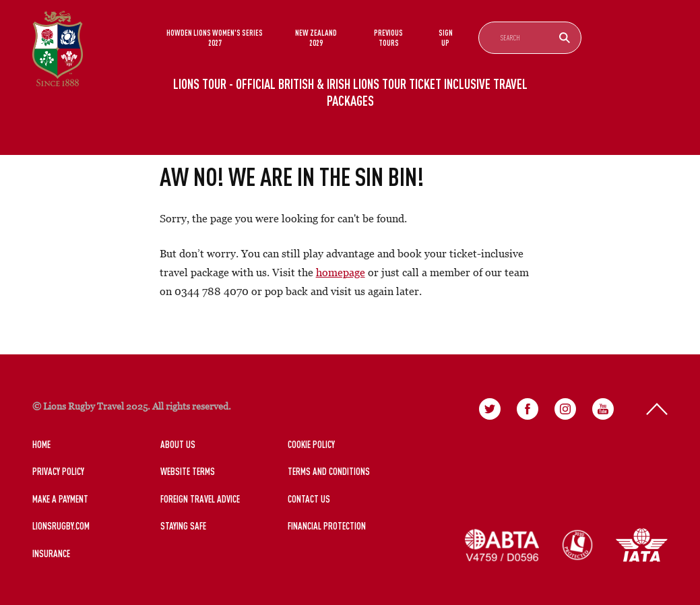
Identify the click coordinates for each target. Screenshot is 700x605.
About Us (178, 444)
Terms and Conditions (329, 471)
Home (41, 444)
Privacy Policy (58, 471)
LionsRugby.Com (61, 526)
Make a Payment (60, 499)
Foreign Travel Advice (200, 499)
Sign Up (446, 37)
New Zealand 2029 (316, 37)
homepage (341, 272)
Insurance (51, 553)
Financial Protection (327, 526)
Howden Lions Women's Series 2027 (215, 37)
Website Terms (188, 471)
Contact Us (309, 499)
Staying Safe (183, 526)
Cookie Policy (311, 444)
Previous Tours (388, 37)
